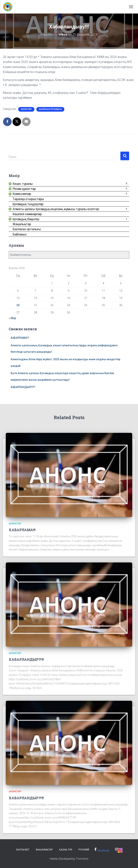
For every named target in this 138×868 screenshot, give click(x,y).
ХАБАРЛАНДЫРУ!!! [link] (23, 387)
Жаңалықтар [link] (44, 850)
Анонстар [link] (26, 109)
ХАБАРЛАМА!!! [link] (20, 338)
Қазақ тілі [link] (66, 850)
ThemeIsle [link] (82, 859)
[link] (9, 7)
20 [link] (18, 305)
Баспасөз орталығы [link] (50, 109)
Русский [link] (84, 850)
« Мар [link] (12, 318)
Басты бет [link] (23, 850)
